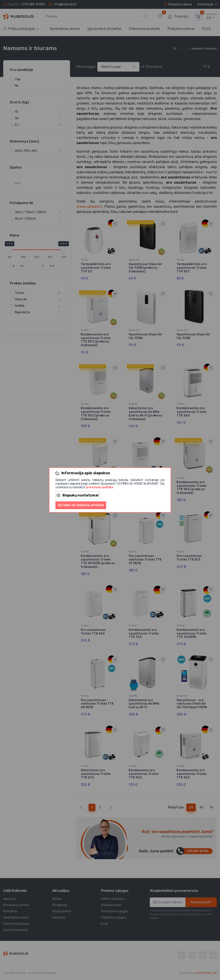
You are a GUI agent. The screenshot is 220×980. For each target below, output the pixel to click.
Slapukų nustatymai (78, 495)
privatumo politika (100, 487)
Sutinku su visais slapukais (81, 505)
